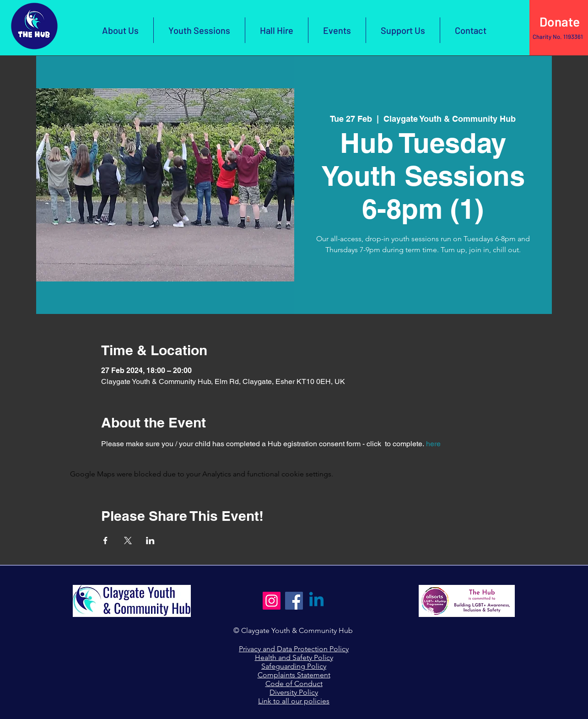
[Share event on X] (128, 541)
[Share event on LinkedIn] (150, 541)
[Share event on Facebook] (105, 541)
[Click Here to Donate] (559, 22)
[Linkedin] (316, 601)
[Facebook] (294, 601)
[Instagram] (272, 601)
